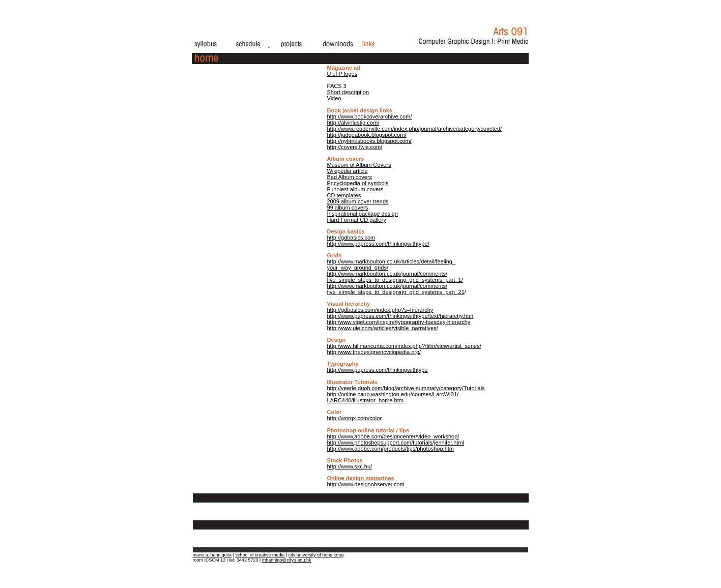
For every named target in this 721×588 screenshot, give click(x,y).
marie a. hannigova (212, 555)
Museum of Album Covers (359, 165)
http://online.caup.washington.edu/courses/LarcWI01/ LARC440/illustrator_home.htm (393, 397)
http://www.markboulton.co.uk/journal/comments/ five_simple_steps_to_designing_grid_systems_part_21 (396, 289)
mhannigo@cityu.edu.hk (287, 560)
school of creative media (260, 555)
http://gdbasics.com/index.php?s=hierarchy (380, 310)
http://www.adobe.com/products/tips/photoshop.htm (391, 449)
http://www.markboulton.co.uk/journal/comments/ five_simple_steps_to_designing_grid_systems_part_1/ (395, 277)
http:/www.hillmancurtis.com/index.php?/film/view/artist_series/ (404, 346)
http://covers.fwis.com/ (355, 147)
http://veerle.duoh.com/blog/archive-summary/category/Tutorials (406, 388)
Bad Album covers (350, 177)
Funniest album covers (355, 189)
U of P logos (342, 74)
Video (334, 98)
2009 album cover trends (358, 201)
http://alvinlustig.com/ (353, 123)
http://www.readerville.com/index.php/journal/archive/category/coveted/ (415, 129)
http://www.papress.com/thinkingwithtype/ (378, 244)
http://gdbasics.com (351, 238)
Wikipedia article (348, 171)
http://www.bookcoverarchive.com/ (370, 116)
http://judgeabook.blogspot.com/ (367, 135)
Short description (348, 92)
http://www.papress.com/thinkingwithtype (378, 370)
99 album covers (348, 208)
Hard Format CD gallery (357, 220)
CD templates (344, 195)
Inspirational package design (363, 214)
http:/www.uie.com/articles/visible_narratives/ (383, 328)
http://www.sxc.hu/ (350, 466)
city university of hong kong (316, 555)
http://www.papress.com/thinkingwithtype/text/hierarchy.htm (400, 316)
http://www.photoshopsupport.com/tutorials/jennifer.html (396, 443)
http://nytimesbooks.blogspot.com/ (369, 141)
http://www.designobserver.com (366, 481)
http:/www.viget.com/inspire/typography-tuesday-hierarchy (399, 322)
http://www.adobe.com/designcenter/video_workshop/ (393, 436)
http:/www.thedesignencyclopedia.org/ (374, 352)
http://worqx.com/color (355, 418)
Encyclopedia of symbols (358, 183)
